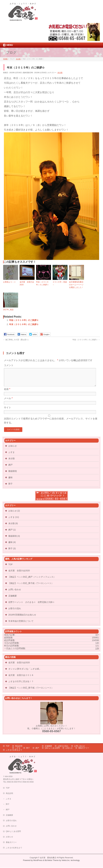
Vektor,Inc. (66, 861)
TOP (11, 568)
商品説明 (19, 746)
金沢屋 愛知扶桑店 (48, 858)
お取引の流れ (15, 612)
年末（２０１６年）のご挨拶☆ (24, 324)
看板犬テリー (84, 748)
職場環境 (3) (14, 540)
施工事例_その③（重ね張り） (16, 340)
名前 (7, 393)
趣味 (10, 481)
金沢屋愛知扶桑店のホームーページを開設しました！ (76, 285)
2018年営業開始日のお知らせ (22, 618)
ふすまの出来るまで (14, 750)
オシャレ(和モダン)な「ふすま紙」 (25, 672)
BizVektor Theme (52, 861)
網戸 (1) (12, 533)
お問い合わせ (15, 593)
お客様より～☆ (9, 282)
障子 (10, 487)
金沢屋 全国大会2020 (27, 283)
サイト (7, 411)
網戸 (10, 468)
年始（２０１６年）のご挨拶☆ (42, 283)
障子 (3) (12, 552)
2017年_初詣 (8, 310)
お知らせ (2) (14, 514)
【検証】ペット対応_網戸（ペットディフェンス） (32, 580)
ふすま (12, 456)
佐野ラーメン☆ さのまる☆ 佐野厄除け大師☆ (31, 606)
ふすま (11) (14, 521)
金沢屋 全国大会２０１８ (21, 679)
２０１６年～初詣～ (60, 283)
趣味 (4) (12, 546)
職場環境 (13, 475)
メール (8, 402)
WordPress (38, 861)
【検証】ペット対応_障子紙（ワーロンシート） (31, 587)
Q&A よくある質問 (52, 748)
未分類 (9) (13, 527)
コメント (9, 365)
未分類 (60, 73)
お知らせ (13, 449)
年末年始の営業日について (21, 625)
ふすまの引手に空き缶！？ (21, 685)
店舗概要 (13, 599)
